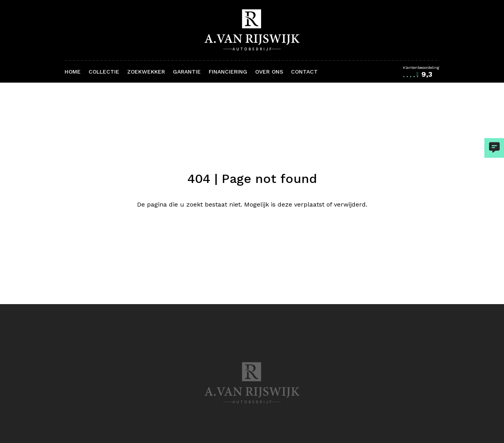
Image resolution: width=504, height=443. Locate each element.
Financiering (228, 72)
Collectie (104, 72)
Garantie (187, 72)
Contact (304, 72)
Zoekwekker (146, 72)
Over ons (269, 72)
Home (73, 72)
